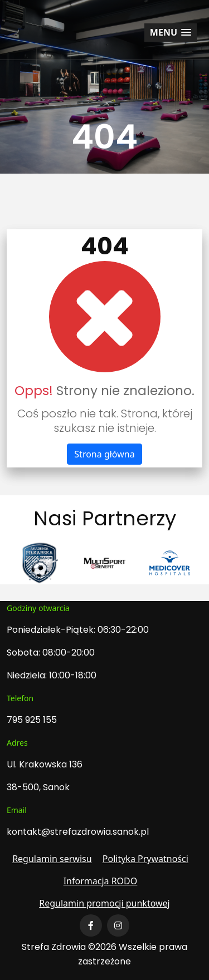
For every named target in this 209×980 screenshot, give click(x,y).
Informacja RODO (101, 881)
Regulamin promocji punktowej (104, 903)
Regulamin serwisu (52, 859)
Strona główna (104, 454)
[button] (171, 33)
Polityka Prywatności (145, 859)
